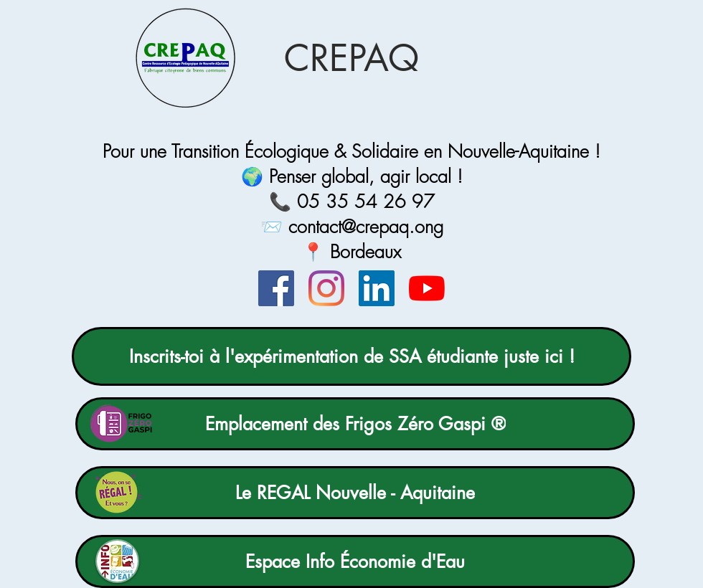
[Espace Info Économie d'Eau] (355, 561)
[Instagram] (326, 288)
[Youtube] (427, 288)
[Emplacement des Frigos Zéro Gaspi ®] (355, 424)
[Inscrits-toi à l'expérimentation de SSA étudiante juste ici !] (351, 356)
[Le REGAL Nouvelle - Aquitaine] (355, 493)
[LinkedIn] (377, 288)
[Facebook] (276, 288)
